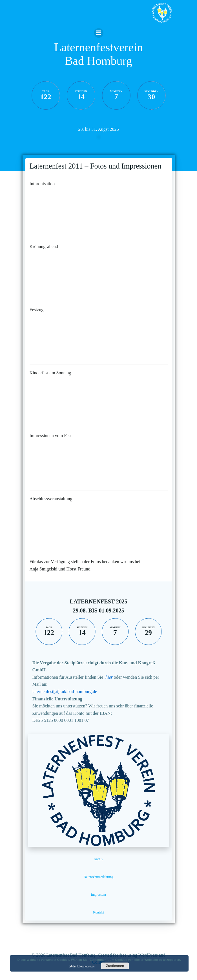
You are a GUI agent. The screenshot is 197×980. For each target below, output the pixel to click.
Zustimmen (115, 966)
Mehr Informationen (82, 966)
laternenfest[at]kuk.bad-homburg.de (65, 692)
